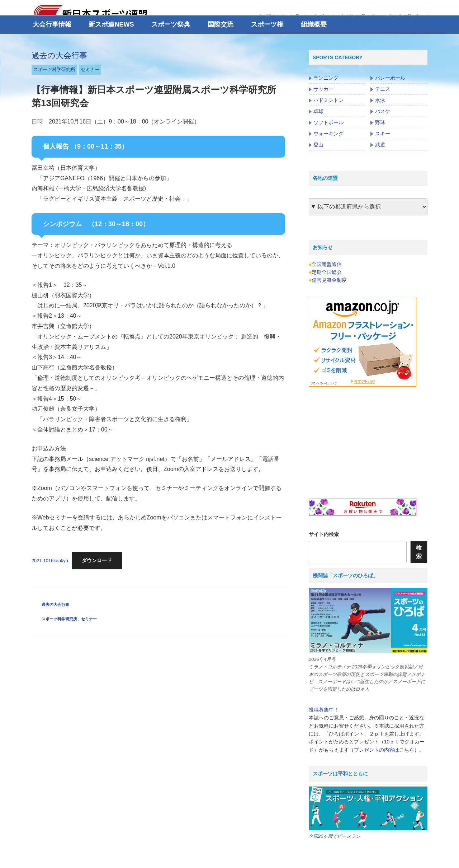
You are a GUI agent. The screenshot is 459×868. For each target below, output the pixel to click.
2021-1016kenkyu (50, 561)
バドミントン (328, 100)
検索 (419, 552)
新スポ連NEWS (111, 24)
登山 (318, 145)
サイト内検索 (324, 534)
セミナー (90, 69)
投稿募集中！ (324, 710)
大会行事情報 (52, 24)
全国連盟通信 (327, 264)
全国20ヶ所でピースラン (335, 836)
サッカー (323, 89)
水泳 (380, 100)
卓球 (318, 111)
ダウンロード (97, 560)
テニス (383, 89)
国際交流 (221, 24)
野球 (380, 122)
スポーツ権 (267, 24)
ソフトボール (328, 122)
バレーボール (390, 78)
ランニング (326, 78)
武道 (380, 145)
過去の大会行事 (59, 55)
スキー (383, 134)
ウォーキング (328, 134)
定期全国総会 (327, 272)
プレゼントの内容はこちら (384, 750)
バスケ (383, 111)
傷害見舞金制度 (329, 280)
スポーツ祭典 (171, 24)
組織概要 (314, 24)
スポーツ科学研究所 (54, 69)
